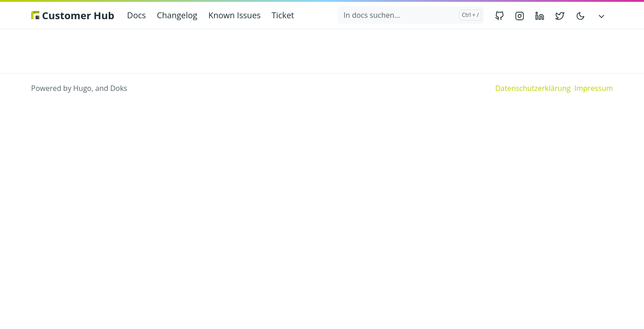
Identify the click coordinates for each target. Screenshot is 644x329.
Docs (137, 15)
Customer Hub (73, 15)
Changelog (177, 15)
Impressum (594, 88)
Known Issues (234, 15)
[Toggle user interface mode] (580, 15)
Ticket (283, 15)
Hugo (82, 88)
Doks (119, 88)
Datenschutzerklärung (533, 88)
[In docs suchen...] (411, 15)
